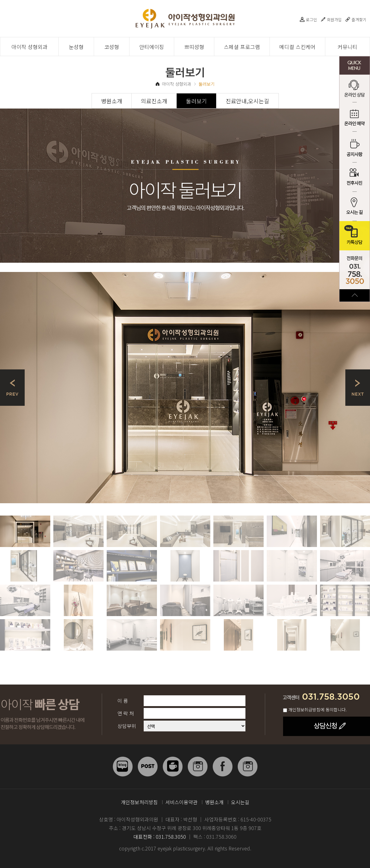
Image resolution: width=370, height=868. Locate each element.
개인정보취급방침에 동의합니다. (318, 710)
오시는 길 (355, 206)
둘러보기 (196, 101)
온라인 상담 (355, 89)
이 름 (123, 701)
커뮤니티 (347, 47)
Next (358, 388)
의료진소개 (154, 101)
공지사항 (355, 148)
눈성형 (76, 47)
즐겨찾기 (359, 19)
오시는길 (240, 802)
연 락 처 (126, 713)
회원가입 (334, 19)
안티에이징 (152, 47)
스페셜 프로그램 (242, 47)
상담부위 (127, 726)
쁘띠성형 (194, 47)
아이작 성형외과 (29, 47)
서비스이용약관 (181, 802)
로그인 (311, 19)
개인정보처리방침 (139, 802)
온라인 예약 (355, 119)
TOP (355, 295)
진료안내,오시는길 (247, 101)
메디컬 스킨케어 (297, 47)
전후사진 (355, 177)
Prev (12, 388)
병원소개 (112, 101)
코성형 (112, 47)
